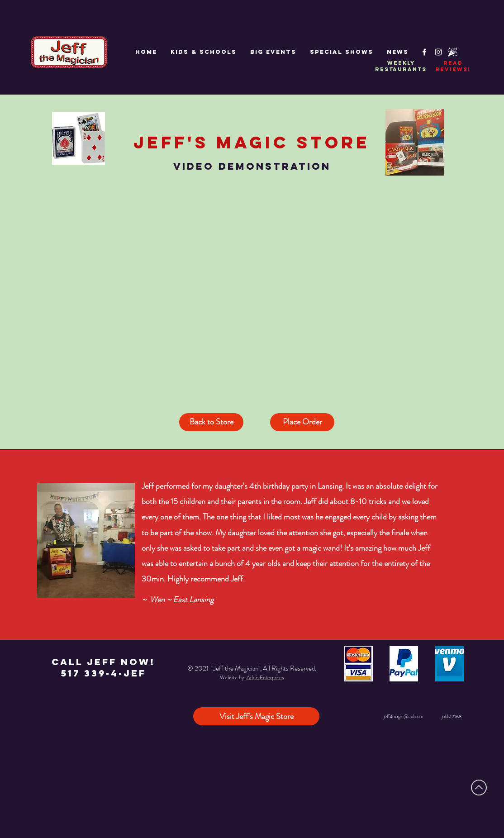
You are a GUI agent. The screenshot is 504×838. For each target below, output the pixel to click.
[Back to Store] (211, 422)
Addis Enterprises (265, 677)
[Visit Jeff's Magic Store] (256, 716)
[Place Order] (302, 422)
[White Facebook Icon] (424, 52)
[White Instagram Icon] (438, 52)
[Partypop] (452, 52)
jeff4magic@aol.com (403, 716)
